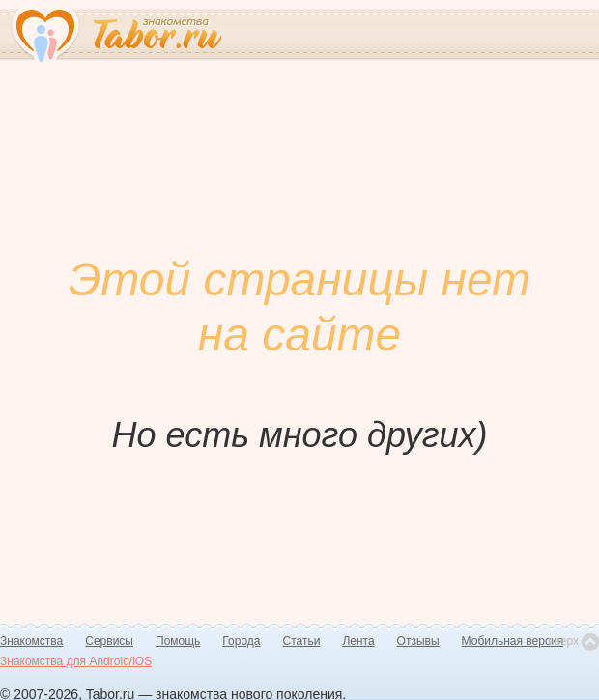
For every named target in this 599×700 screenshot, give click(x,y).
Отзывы (418, 641)
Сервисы (109, 641)
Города (241, 641)
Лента (358, 641)
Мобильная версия (513, 641)
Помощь (178, 641)
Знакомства (31, 641)
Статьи (302, 641)
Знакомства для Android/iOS (76, 661)
